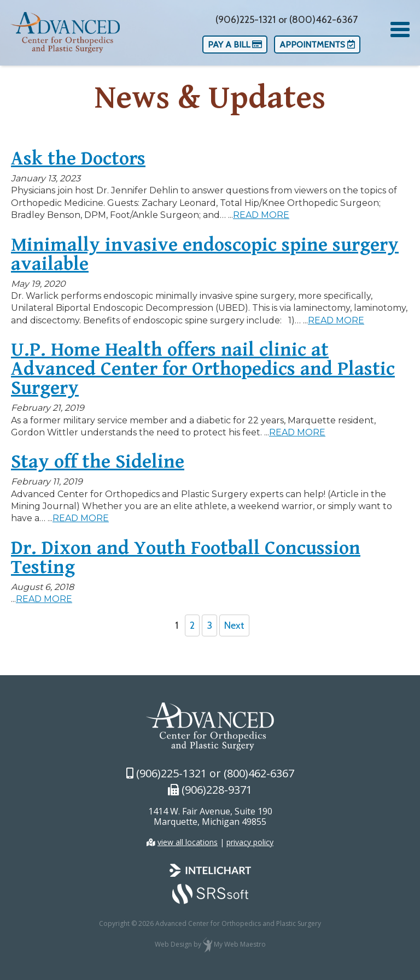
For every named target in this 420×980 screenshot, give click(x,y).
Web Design (173, 944)
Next (234, 625)
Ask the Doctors (78, 160)
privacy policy (250, 842)
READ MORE (261, 215)
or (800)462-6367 (318, 20)
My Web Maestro (240, 944)
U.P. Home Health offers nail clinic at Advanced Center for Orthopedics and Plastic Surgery (203, 370)
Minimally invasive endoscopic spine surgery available (205, 255)
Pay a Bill (235, 45)
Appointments (317, 45)
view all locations (188, 842)
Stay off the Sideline (98, 463)
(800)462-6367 (259, 773)
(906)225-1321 (246, 20)
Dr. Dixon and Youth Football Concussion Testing (186, 559)
